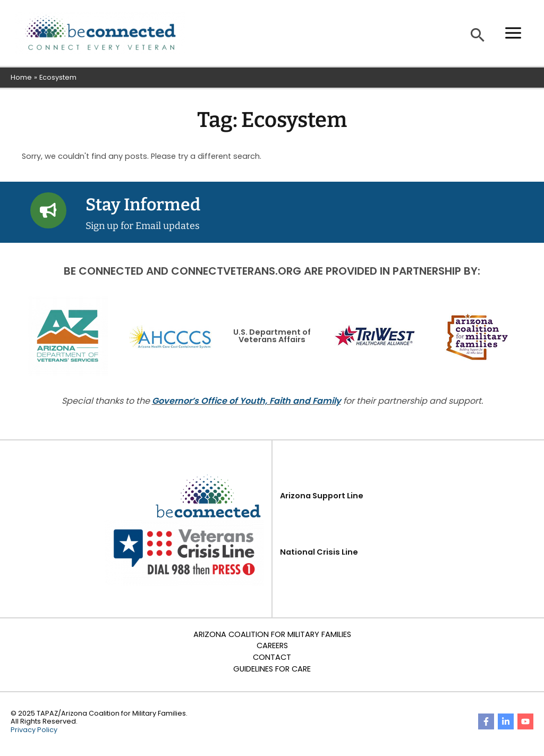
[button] (478, 35)
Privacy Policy (34, 730)
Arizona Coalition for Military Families (272, 634)
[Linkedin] (506, 721)
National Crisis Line (319, 552)
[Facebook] (486, 721)
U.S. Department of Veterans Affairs (272, 336)
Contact (272, 657)
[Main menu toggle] (513, 33)
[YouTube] (525, 721)
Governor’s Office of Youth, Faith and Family (246, 401)
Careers (272, 645)
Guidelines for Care (272, 669)
